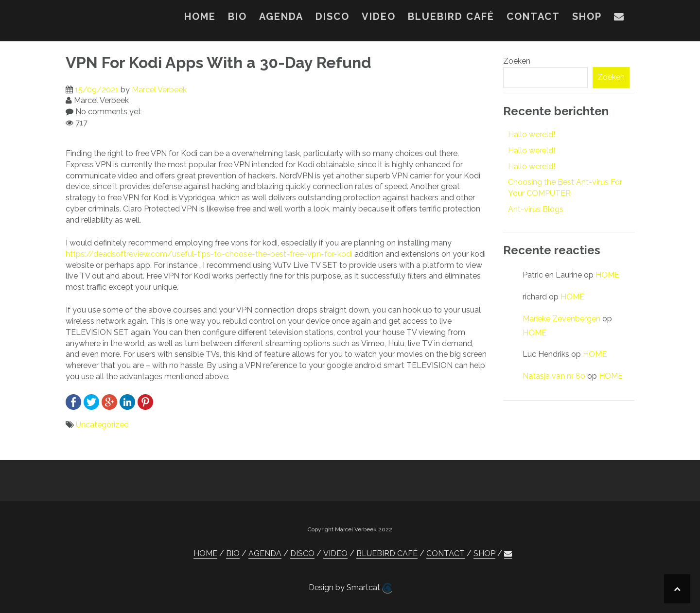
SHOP (587, 17)
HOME (200, 17)
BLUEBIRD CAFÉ (451, 17)
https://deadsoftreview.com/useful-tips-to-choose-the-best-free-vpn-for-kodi (209, 254)
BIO (237, 17)
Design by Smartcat (350, 588)
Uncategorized (102, 425)
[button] (619, 18)
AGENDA (281, 17)
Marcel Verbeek (159, 90)
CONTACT (533, 17)
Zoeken (517, 61)
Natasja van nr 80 (554, 376)
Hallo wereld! (532, 134)
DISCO (332, 17)
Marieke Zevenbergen (561, 319)
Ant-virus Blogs (536, 209)
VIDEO (379, 17)
